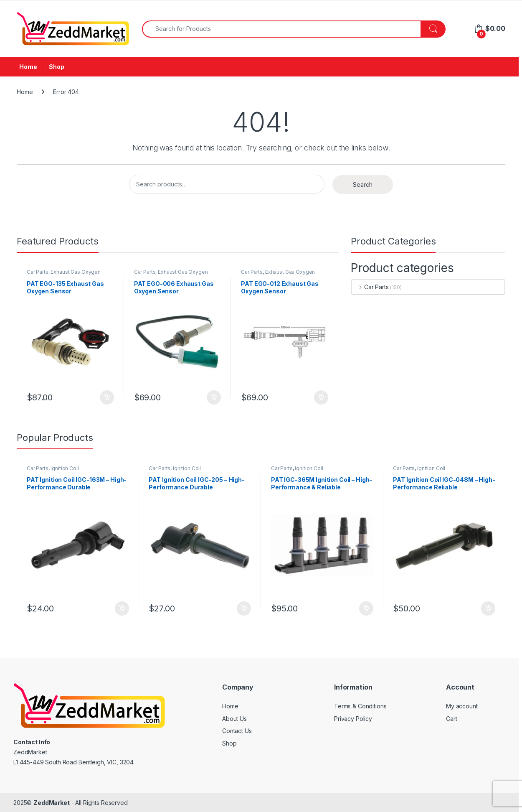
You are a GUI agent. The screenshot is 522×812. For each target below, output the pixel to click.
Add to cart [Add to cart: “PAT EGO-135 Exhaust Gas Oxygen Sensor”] (107, 397)
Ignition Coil (65, 468)
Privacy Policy (353, 719)
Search (363, 185)
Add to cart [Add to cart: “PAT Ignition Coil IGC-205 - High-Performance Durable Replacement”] (244, 608)
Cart (451, 719)
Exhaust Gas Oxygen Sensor (64, 275)
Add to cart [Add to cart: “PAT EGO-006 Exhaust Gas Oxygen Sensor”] (214, 397)
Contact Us (237, 731)
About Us (234, 719)
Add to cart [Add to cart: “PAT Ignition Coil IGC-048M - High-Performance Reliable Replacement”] (488, 608)
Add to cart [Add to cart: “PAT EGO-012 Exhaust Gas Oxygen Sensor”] (321, 397)
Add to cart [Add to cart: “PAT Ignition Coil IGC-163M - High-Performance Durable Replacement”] (122, 608)
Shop (56, 67)
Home (28, 67)
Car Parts (38, 272)
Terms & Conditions (360, 706)
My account (462, 706)
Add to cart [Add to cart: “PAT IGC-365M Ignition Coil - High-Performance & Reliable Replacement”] (366, 608)
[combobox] (281, 29)
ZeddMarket (52, 803)
